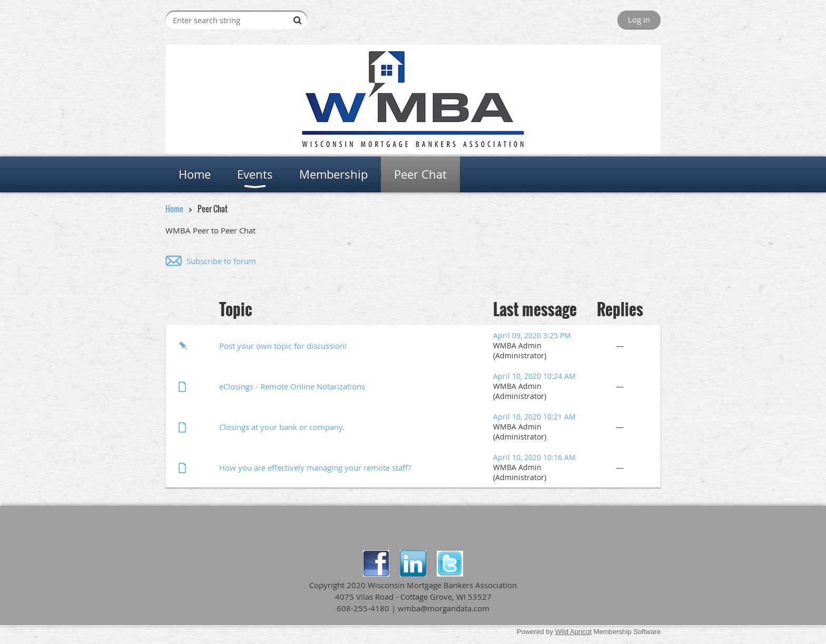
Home (174, 209)
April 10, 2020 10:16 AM (534, 457)
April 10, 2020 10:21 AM (534, 417)
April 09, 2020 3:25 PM (532, 335)
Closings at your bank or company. (282, 427)
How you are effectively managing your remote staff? (315, 467)
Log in (639, 19)
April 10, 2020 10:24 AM (534, 376)
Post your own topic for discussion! (283, 346)
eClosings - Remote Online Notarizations (292, 386)
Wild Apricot (573, 632)
